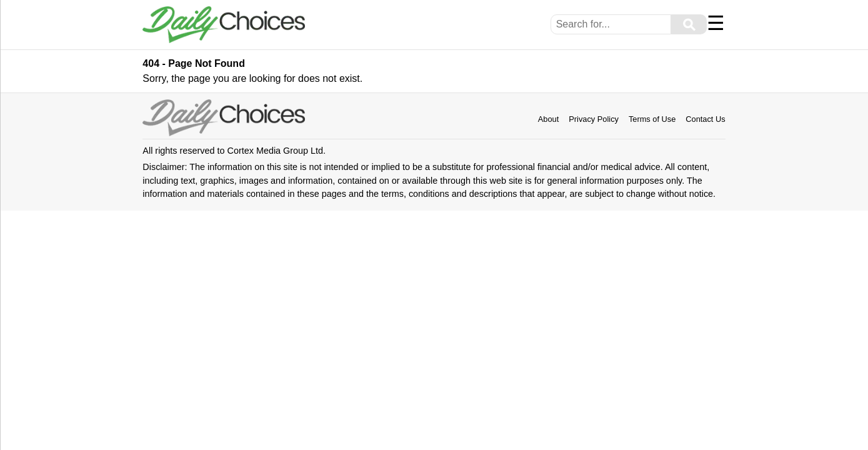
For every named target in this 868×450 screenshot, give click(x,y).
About (548, 119)
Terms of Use (652, 119)
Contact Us (705, 119)
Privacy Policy (594, 119)
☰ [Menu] (716, 23)
